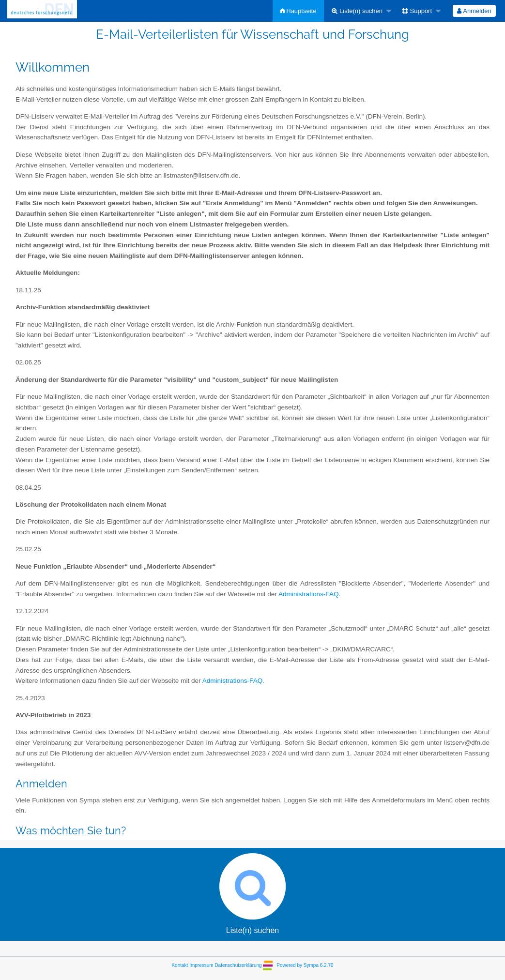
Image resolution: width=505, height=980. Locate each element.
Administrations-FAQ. (309, 594)
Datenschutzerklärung (238, 965)
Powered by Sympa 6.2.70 (305, 965)
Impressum (201, 965)
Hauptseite (298, 11)
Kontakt (180, 965)
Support (417, 11)
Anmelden (474, 11)
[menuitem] (298, 11)
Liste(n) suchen (357, 11)
